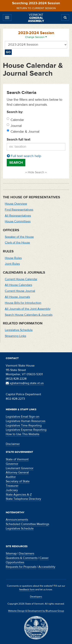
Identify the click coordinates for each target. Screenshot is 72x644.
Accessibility (47, 567)
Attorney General (17, 472)
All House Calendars (18, 285)
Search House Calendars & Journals (29, 315)
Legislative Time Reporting (24, 425)
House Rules (13, 258)
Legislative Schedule (19, 330)
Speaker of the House (19, 237)
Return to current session (36, 8)
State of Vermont (17, 459)
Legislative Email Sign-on (23, 417)
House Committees (18, 221)
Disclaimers (26, 554)
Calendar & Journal (25, 132)
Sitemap (11, 554)
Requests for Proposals (21, 567)
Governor (12, 464)
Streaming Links (15, 336)
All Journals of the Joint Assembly (28, 309)
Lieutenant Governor (20, 468)
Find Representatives (19, 210)
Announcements (17, 520)
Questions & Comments (22, 558)
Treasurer (12, 486)
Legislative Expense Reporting (26, 430)
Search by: (15, 112)
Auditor (11, 477)
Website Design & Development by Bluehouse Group (36, 611)
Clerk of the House (17, 243)
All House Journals (17, 297)
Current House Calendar (21, 279)
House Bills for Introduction (23, 303)
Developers (36, 597)
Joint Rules (12, 264)
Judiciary (12, 490)
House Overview (16, 204)
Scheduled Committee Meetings (27, 524)
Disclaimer (13, 444)
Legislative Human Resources (26, 421)
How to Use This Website (23, 434)
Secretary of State (18, 481)
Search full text (19, 139)
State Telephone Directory (23, 499)
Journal (16, 126)
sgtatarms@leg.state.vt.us (25, 383)
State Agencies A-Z (19, 495)
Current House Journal (20, 291)
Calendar (17, 120)
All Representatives (18, 216)
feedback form (27, 590)
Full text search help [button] (24, 156)
